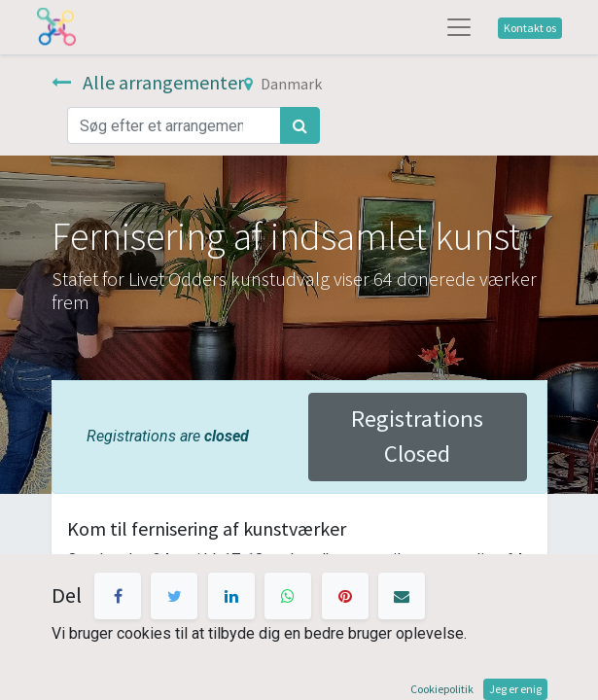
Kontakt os (530, 28)
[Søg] (300, 125)
